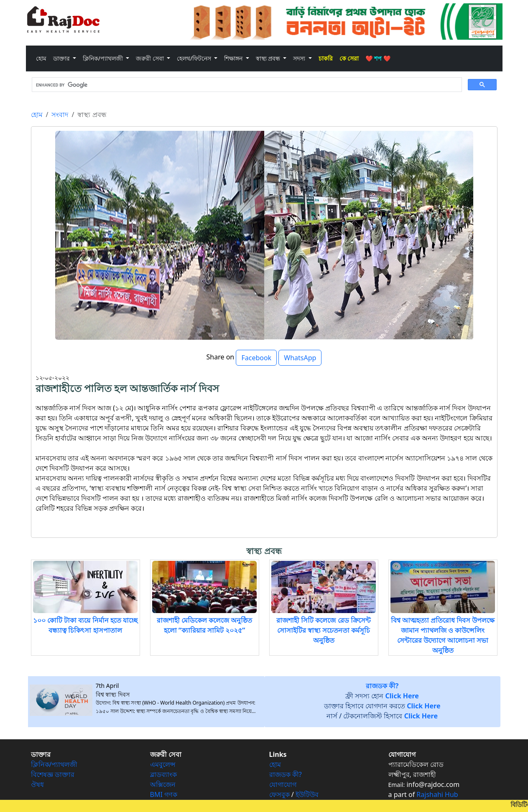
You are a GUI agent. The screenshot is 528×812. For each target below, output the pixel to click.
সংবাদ (60, 115)
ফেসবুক (279, 794)
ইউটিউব (307, 794)
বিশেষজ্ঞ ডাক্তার (53, 774)
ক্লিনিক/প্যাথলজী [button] (104, 58)
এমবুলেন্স (163, 764)
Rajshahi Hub (437, 794)
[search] (246, 85)
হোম (43, 58)
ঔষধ (37, 784)
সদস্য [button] (300, 58)
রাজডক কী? (286, 774)
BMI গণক (164, 794)
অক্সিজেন (163, 784)
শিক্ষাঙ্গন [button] (234, 58)
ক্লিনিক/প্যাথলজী (54, 764)
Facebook (256, 358)
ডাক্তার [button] (62, 58)
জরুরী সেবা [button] (150, 58)
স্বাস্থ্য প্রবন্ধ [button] (269, 58)
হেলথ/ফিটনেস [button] (195, 58)
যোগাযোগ (283, 784)
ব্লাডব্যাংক (163, 774)
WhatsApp (300, 358)
